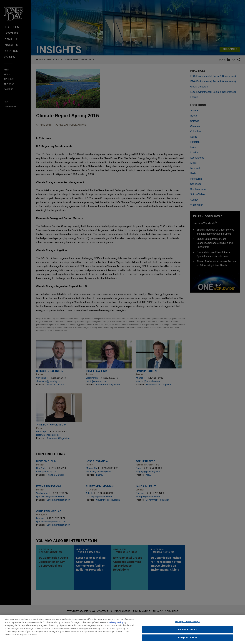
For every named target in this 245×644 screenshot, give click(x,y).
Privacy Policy (116, 625)
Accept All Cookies (187, 641)
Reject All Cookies (187, 633)
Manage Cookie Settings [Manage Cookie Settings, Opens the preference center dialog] (187, 625)
